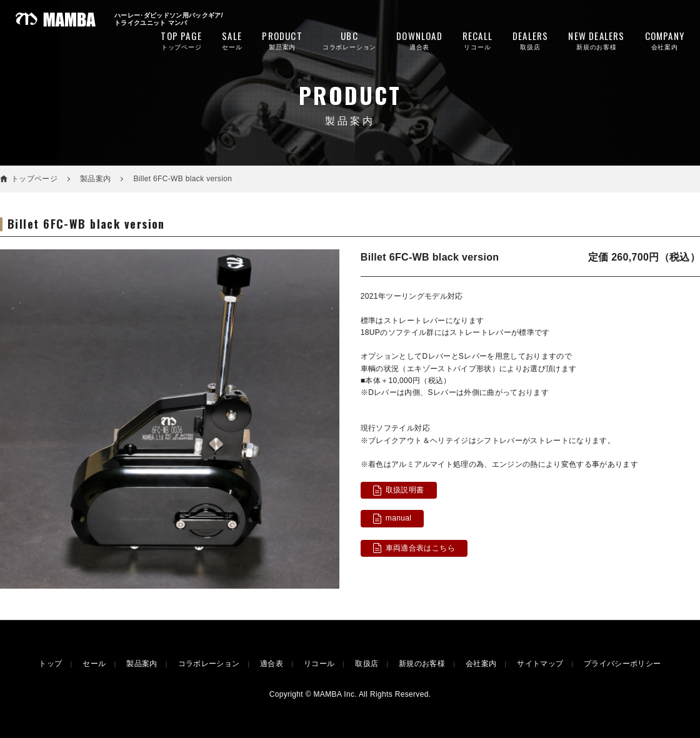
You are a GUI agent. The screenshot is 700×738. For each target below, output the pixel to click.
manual (398, 518)
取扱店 (530, 40)
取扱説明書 (405, 490)
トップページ (181, 40)
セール (232, 40)
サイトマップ (540, 664)
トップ (50, 664)
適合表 (419, 40)
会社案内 (665, 40)
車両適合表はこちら (420, 548)
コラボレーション (349, 40)
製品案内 (282, 40)
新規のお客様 (596, 40)
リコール (477, 40)
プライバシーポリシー (622, 664)
